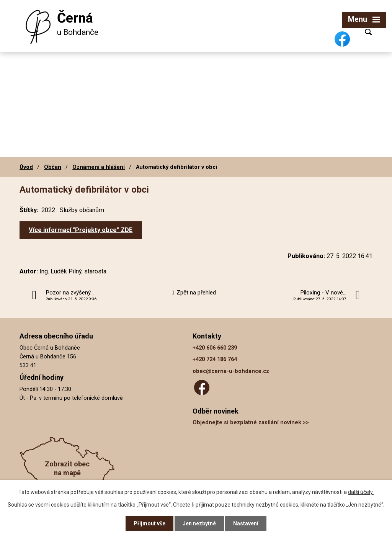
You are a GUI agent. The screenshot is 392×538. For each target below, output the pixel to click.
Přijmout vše (149, 523)
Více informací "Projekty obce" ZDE (81, 230)
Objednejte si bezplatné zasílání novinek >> (251, 423)
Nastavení (246, 523)
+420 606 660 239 (215, 348)
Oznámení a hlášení (99, 167)
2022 (48, 210)
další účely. (361, 492)
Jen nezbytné (199, 523)
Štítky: (29, 210)
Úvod (26, 167)
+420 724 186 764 (215, 359)
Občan (53, 167)
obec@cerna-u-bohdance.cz (231, 371)
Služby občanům (82, 210)
